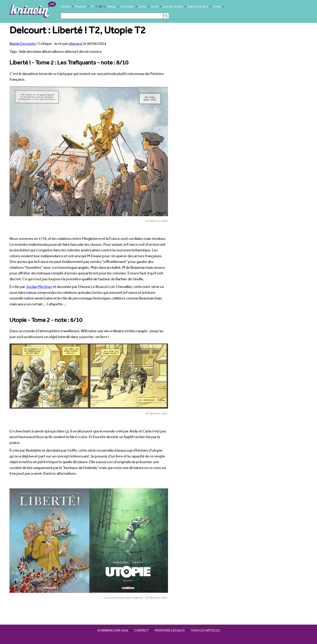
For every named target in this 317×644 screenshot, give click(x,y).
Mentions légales (170, 630)
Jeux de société (173, 6)
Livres (142, 6)
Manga (111, 6)
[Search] (112, 16)
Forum (217, 6)
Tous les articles (205, 630)
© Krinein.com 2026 (113, 630)
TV (92, 6)
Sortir (155, 6)
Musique (80, 6)
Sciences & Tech (198, 6)
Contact (141, 630)
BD (101, 6)
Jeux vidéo (127, 6)
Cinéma (66, 6)
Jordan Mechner (39, 287)
